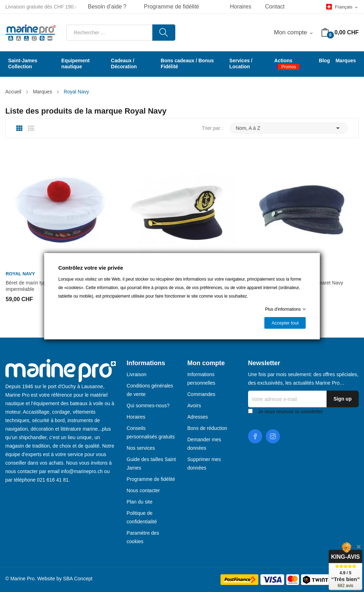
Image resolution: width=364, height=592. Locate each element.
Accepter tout (285, 323)
